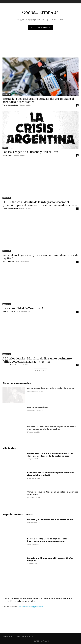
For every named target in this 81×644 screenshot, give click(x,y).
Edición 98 (7, 94)
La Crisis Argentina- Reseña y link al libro (30, 152)
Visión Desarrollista (10, 105)
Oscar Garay (7, 155)
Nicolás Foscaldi (9, 312)
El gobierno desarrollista (18, 515)
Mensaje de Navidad (37, 407)
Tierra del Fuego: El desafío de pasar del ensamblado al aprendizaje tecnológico (38, 100)
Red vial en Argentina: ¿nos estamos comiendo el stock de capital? (40, 257)
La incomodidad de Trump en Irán (25, 308)
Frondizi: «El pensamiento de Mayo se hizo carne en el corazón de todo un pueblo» (51, 428)
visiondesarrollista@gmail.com (30, 607)
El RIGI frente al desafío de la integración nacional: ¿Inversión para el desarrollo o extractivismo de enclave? (40, 204)
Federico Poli (8, 365)
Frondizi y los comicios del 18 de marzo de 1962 (51, 520)
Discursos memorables (17, 383)
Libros (5, 148)
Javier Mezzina (8, 262)
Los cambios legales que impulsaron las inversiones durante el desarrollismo (47, 540)
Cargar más (40, 370)
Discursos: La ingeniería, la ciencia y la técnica (51, 388)
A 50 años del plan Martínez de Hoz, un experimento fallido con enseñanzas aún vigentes (37, 360)
